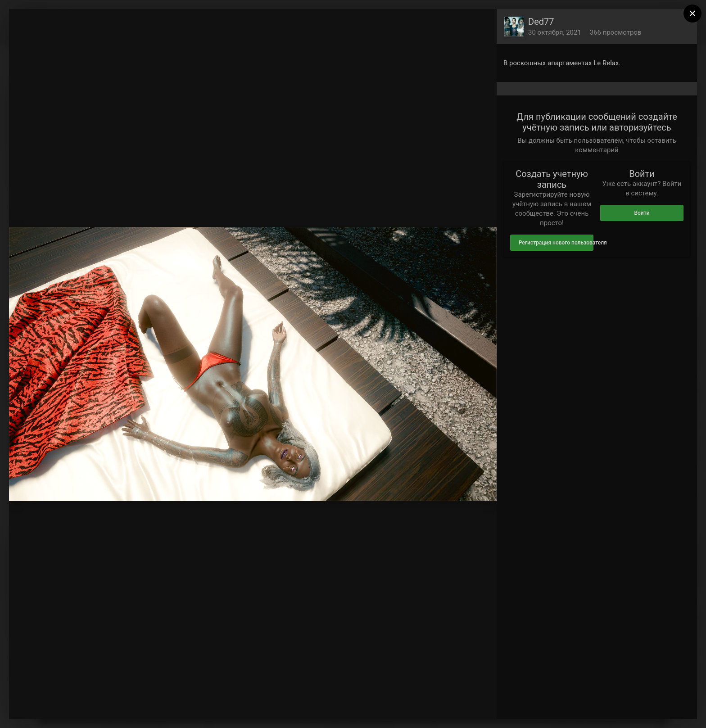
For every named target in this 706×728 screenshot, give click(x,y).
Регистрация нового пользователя (556, 243)
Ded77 (541, 22)
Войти (642, 213)
